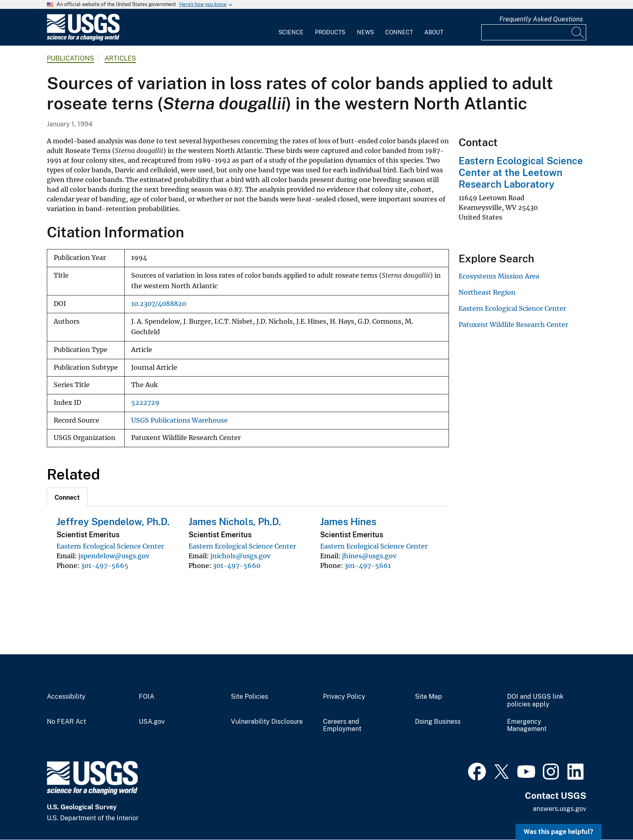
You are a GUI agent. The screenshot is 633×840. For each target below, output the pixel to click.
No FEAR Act (66, 722)
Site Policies (249, 697)
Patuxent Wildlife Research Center (513, 325)
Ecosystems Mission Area (499, 276)
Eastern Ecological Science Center (110, 546)
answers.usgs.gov (560, 809)
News (365, 32)
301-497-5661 (368, 566)
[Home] (83, 39)
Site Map (429, 697)
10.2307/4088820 (159, 304)
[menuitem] (291, 27)
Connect (399, 32)
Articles (120, 58)
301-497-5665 (105, 566)
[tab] (67, 497)
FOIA (147, 697)
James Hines (348, 522)
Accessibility (66, 697)
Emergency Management (527, 726)
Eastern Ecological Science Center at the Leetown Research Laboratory (521, 172)
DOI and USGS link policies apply (535, 701)
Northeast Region (487, 292)
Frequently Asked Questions (541, 19)
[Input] (534, 32)
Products (330, 32)
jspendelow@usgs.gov (114, 556)
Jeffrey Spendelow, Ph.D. (113, 522)
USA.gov (152, 722)
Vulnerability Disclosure (267, 722)
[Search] (578, 32)
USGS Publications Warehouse (179, 420)
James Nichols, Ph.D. (235, 522)
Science (291, 32)
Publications (70, 58)
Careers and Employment (342, 726)
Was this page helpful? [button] (559, 832)
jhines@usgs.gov (369, 556)
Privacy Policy (344, 697)
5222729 (145, 403)
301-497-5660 (237, 566)
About (434, 32)
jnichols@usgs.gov (240, 556)
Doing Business (438, 722)
